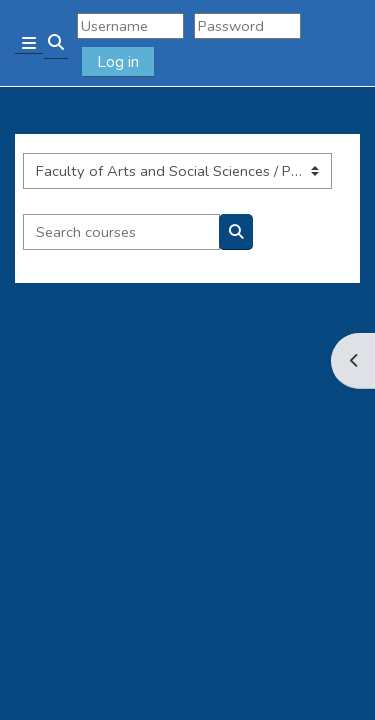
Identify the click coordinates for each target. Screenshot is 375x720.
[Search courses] (121, 232)
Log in (118, 62)
